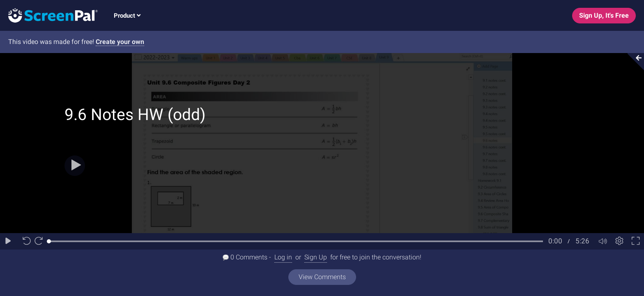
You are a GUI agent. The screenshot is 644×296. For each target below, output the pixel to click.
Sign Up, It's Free (604, 15)
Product (127, 16)
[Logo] (49, 15)
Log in (283, 257)
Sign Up (316, 257)
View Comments (322, 277)
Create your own (120, 42)
